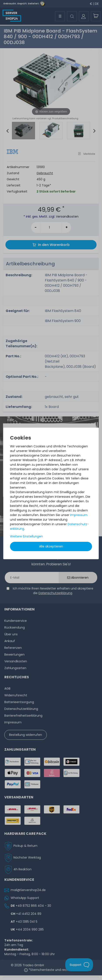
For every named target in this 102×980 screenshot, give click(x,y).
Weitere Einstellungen (26, 536)
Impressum (79, 515)
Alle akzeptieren (51, 546)
